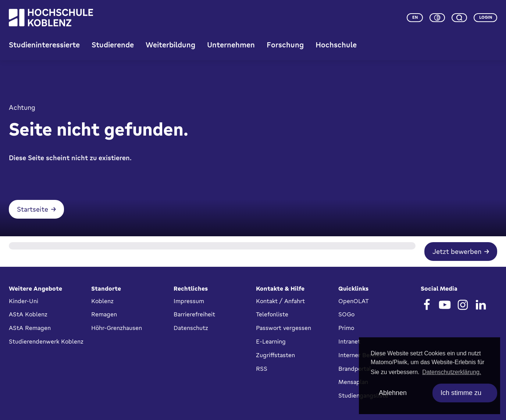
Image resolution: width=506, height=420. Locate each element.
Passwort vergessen (284, 328)
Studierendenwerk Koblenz (46, 341)
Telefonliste (272, 314)
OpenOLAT (354, 301)
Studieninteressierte (44, 45)
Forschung (285, 45)
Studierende (113, 45)
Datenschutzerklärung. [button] (452, 372)
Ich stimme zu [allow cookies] (461, 393)
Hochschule (336, 45)
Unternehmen (231, 45)
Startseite (33, 209)
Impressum (189, 301)
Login (486, 17)
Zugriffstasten (275, 355)
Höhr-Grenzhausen (117, 328)
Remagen (104, 314)
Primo (346, 328)
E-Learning (271, 341)
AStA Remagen (30, 328)
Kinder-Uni (24, 301)
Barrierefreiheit (194, 314)
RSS (262, 369)
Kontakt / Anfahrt (280, 301)
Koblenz (102, 301)
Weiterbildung (170, 45)
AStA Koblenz (28, 314)
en (415, 17)
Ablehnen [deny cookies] (393, 393)
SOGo (346, 314)
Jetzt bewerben (457, 251)
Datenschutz (191, 328)
